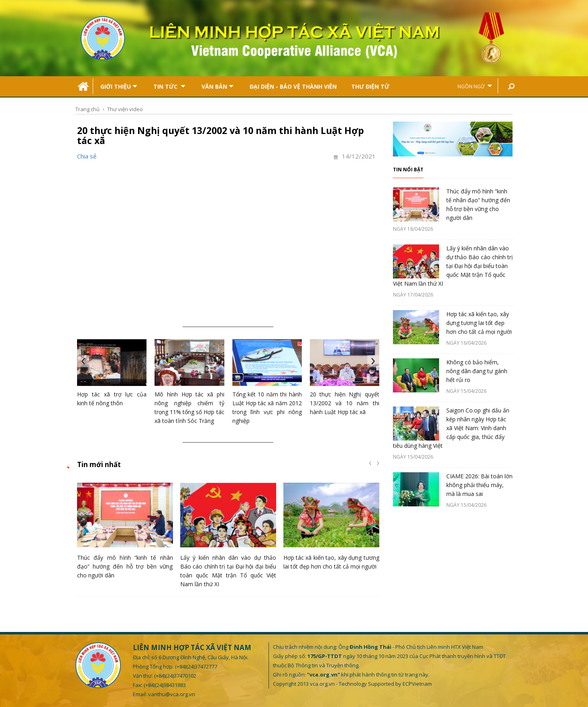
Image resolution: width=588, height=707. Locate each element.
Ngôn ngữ (475, 86)
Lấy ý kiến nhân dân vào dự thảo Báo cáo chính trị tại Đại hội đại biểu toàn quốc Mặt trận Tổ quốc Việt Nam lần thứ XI (453, 266)
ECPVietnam (417, 684)
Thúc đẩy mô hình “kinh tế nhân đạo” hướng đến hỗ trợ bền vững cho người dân (125, 566)
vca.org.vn (322, 684)
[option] (125, 533)
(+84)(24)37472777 (196, 666)
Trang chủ (87, 109)
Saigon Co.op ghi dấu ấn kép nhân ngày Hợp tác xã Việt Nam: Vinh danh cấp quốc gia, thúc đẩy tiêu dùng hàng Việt (451, 428)
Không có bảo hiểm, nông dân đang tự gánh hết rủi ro (477, 371)
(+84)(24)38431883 (165, 685)
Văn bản (217, 86)
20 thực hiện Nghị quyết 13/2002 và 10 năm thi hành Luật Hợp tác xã (345, 403)
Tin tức (169, 86)
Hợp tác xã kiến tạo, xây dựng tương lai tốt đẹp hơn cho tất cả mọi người (479, 323)
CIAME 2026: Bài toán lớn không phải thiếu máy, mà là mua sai (479, 485)
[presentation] (83, 361)
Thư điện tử (370, 86)
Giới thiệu (119, 86)
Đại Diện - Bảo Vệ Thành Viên (293, 86)
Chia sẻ (87, 156)
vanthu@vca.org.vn (172, 694)
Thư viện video (125, 109)
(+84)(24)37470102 (175, 676)
